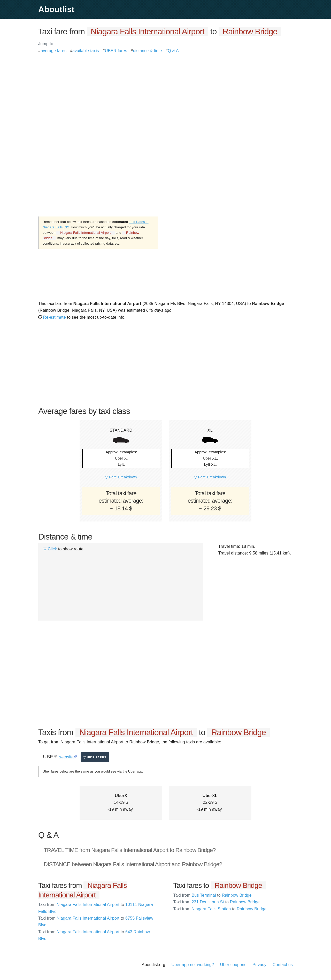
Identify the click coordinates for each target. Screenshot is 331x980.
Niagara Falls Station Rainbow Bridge (220, 909)
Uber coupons (233, 965)
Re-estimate (52, 317)
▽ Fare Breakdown (121, 477)
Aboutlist (56, 9)
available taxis (86, 51)
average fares (53, 51)
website (67, 757)
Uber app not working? (193, 965)
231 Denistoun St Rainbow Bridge (217, 902)
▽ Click (50, 549)
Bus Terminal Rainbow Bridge (213, 895)
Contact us (283, 965)
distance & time (148, 51)
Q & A (173, 51)
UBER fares (116, 51)
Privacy (259, 965)
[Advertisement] (165, 90)
